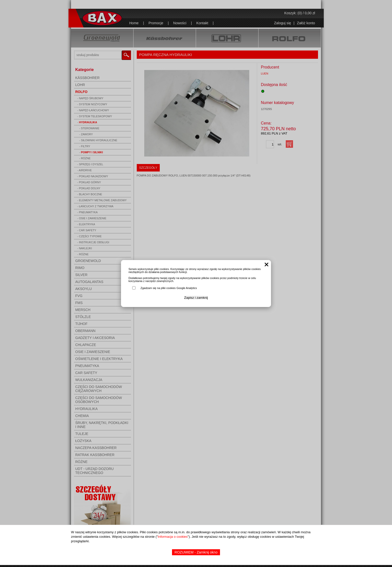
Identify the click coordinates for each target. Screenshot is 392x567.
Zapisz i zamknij (196, 298)
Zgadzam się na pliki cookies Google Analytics (169, 288)
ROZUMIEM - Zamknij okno (196, 552)
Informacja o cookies (173, 537)
